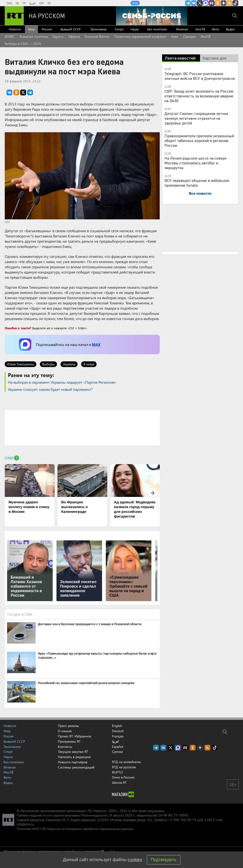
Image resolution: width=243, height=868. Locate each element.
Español (118, 747)
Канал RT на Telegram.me (188, 3)
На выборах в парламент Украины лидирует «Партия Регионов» (62, 382)
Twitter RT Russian (200, 3)
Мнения (182, 29)
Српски (117, 752)
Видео (230, 29)
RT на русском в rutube (212, 3)
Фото (215, 29)
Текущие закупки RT (73, 752)
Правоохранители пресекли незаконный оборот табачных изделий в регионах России (199, 140)
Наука (135, 29)
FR (24, 3)
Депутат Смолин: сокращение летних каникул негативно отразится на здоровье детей (196, 118)
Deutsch (118, 731)
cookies (135, 860)
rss (229, 3)
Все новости (200, 193)
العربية (33, 3)
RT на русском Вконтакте (194, 3)
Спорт (119, 29)
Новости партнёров (73, 762)
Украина (69, 364)
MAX (96, 344)
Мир (32, 29)
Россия (47, 29)
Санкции (189, 36)
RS (49, 3)
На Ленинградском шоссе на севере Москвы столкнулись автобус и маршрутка (195, 163)
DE (17, 3)
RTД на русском (124, 767)
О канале (65, 731)
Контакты (65, 747)
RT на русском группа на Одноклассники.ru (218, 3)
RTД (135, 3)
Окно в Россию (123, 777)
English (117, 726)
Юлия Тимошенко (21, 364)
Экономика (98, 29)
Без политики (157, 29)
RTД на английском (126, 762)
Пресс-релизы (68, 726)
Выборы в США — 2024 (23, 44)
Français (118, 736)
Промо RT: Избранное (75, 736)
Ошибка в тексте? (18, 328)
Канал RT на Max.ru (206, 3)
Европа (58, 36)
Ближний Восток (97, 36)
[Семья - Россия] (152, 16)
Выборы (48, 364)
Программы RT (69, 741)
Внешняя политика (34, 36)
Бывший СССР (70, 29)
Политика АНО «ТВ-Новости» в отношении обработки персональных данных (75, 829)
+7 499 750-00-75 (182, 820)
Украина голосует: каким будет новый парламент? (50, 389)
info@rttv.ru (25, 824)
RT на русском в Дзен (224, 3)
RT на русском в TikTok (235, 3)
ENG (9, 3)
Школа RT (119, 782)
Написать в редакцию (74, 757)
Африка (74, 36)
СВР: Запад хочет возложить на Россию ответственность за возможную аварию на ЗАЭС (199, 96)
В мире (89, 364)
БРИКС (10, 36)
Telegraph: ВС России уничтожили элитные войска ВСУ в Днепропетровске (200, 76)
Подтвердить (164, 860)
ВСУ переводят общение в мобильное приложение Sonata (197, 183)
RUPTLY (118, 772)
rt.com (48, 815)
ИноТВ (200, 29)
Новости (15, 29)
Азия (174, 36)
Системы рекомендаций (76, 767)
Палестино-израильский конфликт (140, 36)
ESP (42, 3)
